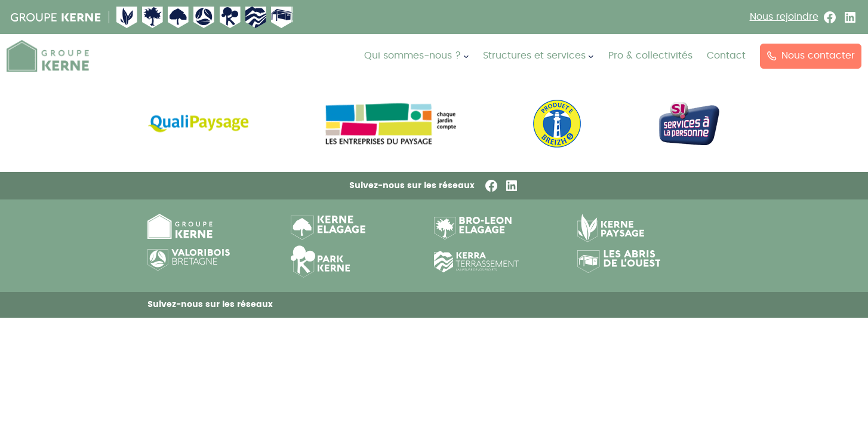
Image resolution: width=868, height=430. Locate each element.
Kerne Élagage (178, 17)
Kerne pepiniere (230, 17)
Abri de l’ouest (282, 17)
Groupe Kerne (56, 17)
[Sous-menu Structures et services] (591, 56)
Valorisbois (204, 17)
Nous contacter (811, 56)
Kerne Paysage (127, 17)
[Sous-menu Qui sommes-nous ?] (466, 56)
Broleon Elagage (153, 17)
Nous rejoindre (784, 17)
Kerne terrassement (256, 17)
